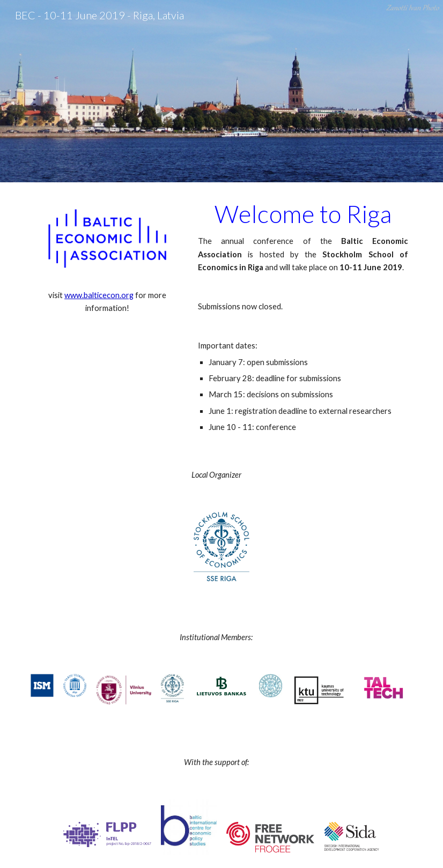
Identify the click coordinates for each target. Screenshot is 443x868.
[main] (107, 302)
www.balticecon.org (99, 295)
